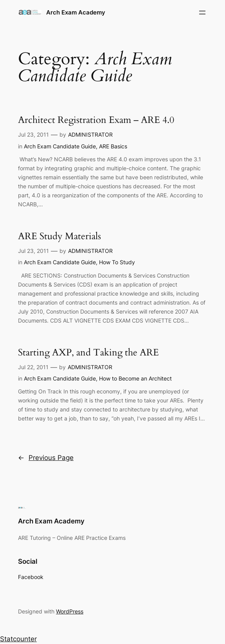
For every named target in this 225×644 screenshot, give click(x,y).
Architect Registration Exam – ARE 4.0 (96, 120)
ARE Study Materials (59, 236)
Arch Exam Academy (76, 12)
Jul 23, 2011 (33, 134)
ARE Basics (113, 146)
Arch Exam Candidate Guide (60, 146)
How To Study (117, 262)
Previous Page (46, 458)
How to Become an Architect (135, 378)
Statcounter (18, 639)
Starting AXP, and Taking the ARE (88, 353)
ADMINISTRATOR (90, 134)
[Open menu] (202, 13)
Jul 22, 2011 (33, 367)
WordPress (70, 611)
